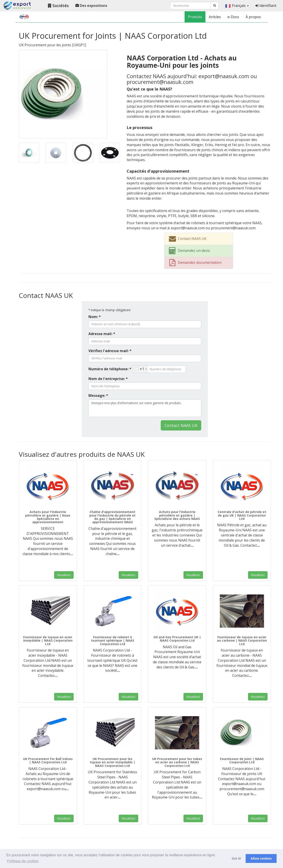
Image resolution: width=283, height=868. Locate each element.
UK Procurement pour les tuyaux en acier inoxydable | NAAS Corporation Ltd (113, 762)
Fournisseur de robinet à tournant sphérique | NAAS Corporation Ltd (113, 640)
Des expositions (91, 6)
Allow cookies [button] (261, 858)
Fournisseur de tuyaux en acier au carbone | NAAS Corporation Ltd (242, 640)
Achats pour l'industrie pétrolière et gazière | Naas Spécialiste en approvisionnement (48, 517)
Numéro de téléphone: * (110, 369)
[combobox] (140, 369)
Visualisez (64, 575)
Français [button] (237, 6)
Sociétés (58, 6)
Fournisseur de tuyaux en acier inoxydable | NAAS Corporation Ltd (48, 640)
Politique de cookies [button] (23, 861)
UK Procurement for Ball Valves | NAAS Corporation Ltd (48, 760)
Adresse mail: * (102, 334)
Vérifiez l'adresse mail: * (110, 351)
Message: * (98, 395)
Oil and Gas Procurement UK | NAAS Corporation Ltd (177, 639)
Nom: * (95, 317)
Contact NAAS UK (181, 425)
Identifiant (266, 6)
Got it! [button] (236, 858)
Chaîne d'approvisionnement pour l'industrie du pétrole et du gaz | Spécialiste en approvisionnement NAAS (112, 517)
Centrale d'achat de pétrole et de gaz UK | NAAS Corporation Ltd (242, 515)
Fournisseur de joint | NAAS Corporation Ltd (242, 760)
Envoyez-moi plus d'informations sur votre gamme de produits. (145, 408)
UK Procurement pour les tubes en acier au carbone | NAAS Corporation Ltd (177, 762)
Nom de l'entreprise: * (108, 379)
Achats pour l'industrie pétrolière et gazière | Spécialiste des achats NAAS (177, 515)
